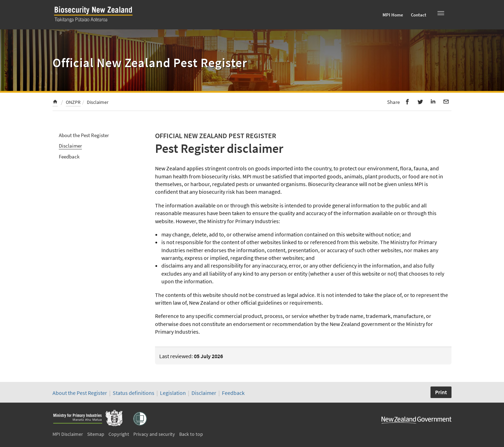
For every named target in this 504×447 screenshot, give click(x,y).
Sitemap (96, 434)
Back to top (191, 434)
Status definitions (134, 393)
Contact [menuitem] (419, 15)
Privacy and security (154, 434)
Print (441, 392)
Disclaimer (70, 146)
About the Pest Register (84, 135)
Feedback (69, 157)
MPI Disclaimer (68, 434)
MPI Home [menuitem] (393, 15)
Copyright (119, 434)
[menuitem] (55, 103)
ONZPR (73, 102)
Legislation (173, 393)
